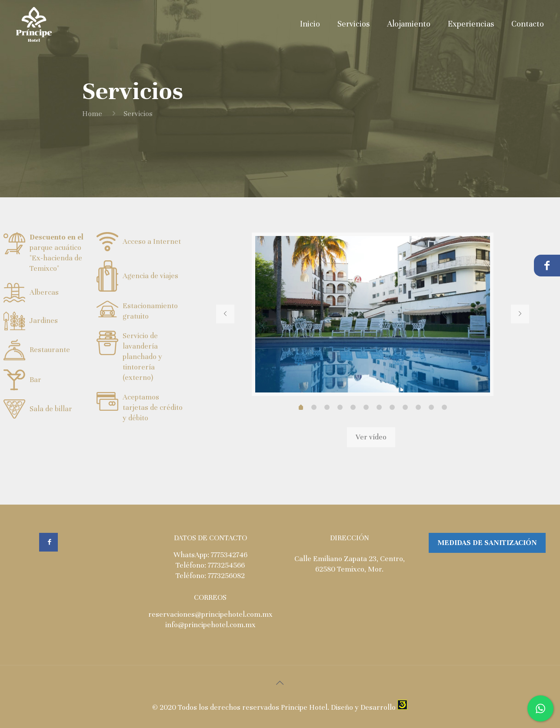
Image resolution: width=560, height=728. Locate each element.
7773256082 (226, 576)
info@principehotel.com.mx (210, 625)
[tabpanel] (373, 314)
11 (444, 407)
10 (431, 407)
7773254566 (226, 565)
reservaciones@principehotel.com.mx (210, 614)
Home (92, 114)
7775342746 (229, 555)
